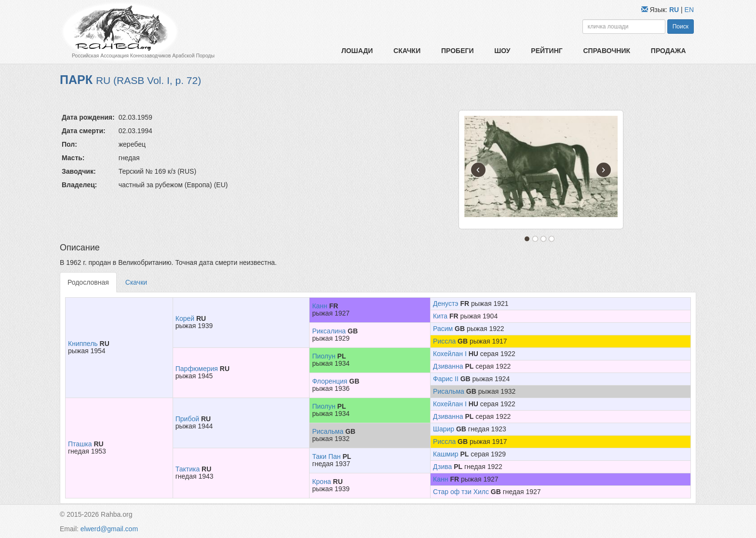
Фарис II (446, 379)
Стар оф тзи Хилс (461, 492)
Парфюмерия (197, 369)
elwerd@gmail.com (109, 529)
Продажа (668, 51)
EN (689, 10)
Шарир (444, 429)
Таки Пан (326, 456)
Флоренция (330, 381)
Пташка (80, 444)
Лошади (357, 51)
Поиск (681, 27)
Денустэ (445, 303)
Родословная (88, 282)
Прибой (187, 419)
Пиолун (324, 356)
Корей (185, 318)
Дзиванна (448, 366)
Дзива (442, 467)
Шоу (502, 51)
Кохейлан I (450, 354)
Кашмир (445, 454)
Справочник (607, 51)
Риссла (444, 341)
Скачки (407, 51)
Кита (440, 316)
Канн (319, 306)
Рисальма (449, 391)
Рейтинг (547, 51)
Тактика (188, 469)
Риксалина (329, 331)
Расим (443, 329)
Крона (321, 482)
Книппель (83, 344)
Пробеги (458, 51)
